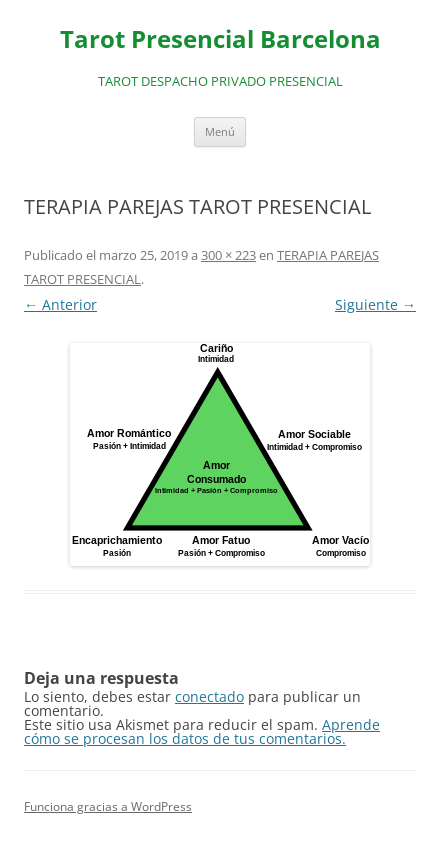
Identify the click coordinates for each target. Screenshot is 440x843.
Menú (220, 131)
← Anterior (60, 304)
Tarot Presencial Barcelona (220, 39)
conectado (209, 696)
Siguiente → (375, 304)
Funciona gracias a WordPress (108, 806)
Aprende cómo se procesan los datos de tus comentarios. (202, 731)
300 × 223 (228, 255)
